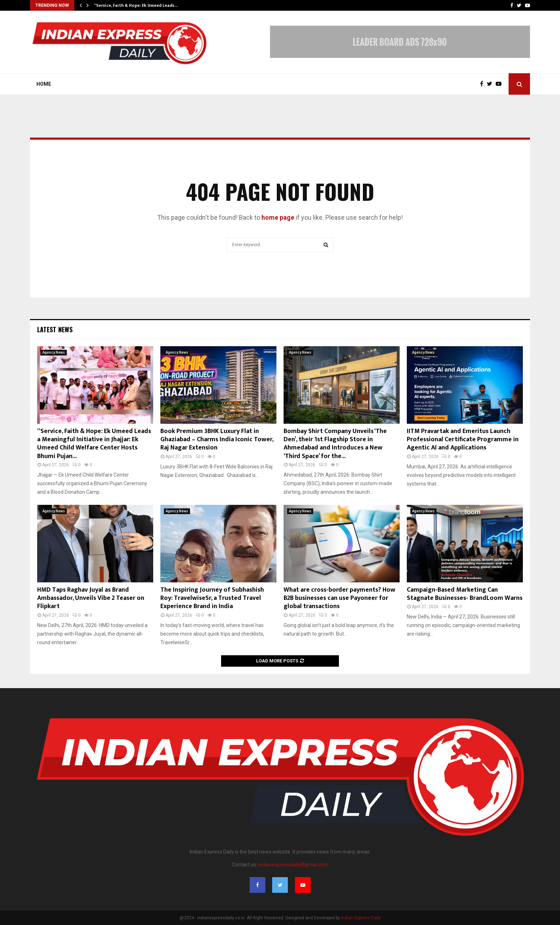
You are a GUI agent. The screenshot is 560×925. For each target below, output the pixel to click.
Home (44, 84)
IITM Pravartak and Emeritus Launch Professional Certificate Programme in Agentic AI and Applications (463, 440)
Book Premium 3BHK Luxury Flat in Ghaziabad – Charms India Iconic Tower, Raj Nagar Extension (217, 440)
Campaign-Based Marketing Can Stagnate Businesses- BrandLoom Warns (465, 594)
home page (278, 217)
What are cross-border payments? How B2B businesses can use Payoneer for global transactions (339, 598)
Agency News (54, 352)
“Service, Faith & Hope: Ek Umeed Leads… (136, 5)
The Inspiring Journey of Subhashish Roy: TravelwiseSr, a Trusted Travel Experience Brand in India (212, 598)
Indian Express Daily (361, 918)
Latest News (55, 329)
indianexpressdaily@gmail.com (293, 865)
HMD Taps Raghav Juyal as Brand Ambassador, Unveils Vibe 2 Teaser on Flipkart (91, 598)
